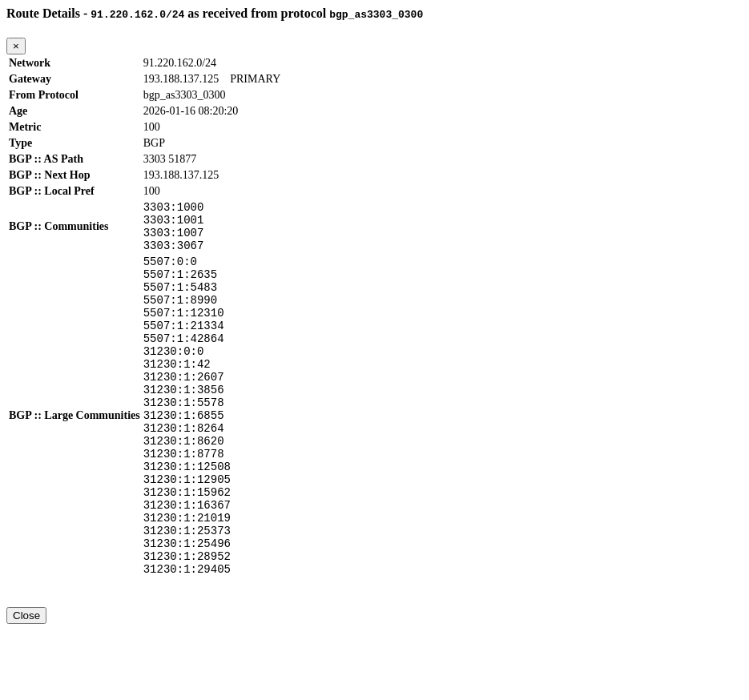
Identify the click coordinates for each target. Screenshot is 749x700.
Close (26, 685)
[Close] (16, 46)
